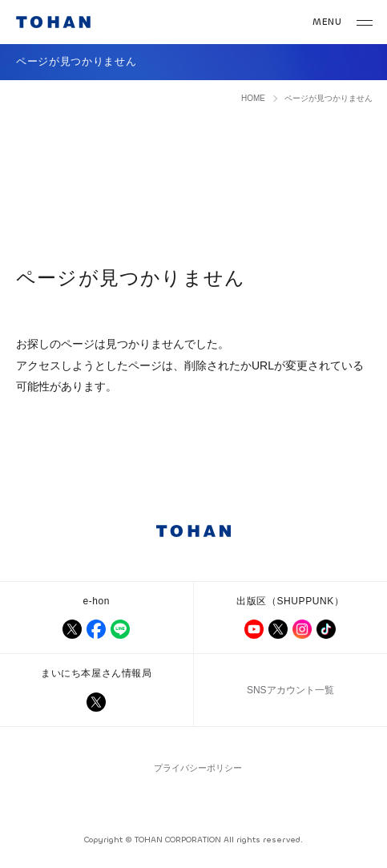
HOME (253, 98)
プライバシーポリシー (198, 768)
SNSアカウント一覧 (290, 690)
